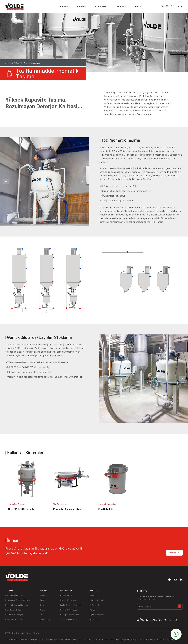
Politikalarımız (18, 633)
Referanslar (95, 619)
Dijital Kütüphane (97, 615)
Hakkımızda (95, 595)
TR (180, 6)
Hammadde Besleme (14, 595)
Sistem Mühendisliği (68, 600)
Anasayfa (9, 63)
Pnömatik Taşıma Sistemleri (17, 605)
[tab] (42, 222)
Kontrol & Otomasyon (14, 615)
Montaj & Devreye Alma (70, 615)
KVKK (8, 633)
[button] (172, 6)
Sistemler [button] (63, 6)
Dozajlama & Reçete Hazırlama (18, 600)
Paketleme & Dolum (13, 610)
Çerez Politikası (33, 633)
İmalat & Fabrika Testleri (70, 605)
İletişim (138, 6)
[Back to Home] (14, 6)
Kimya (28, 63)
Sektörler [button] (81, 6)
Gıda (41, 615)
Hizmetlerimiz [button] (101, 6)
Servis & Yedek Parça (69, 619)
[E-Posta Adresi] (160, 606)
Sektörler (19, 63)
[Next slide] (83, 182)
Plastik (42, 595)
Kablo (42, 600)
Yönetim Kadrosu (97, 600)
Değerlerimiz (95, 605)
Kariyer (93, 610)
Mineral (42, 610)
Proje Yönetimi (66, 595)
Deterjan (36, 63)
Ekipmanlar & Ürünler (14, 619)
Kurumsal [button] (122, 6)
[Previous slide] (6, 182)
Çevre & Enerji (45, 619)
